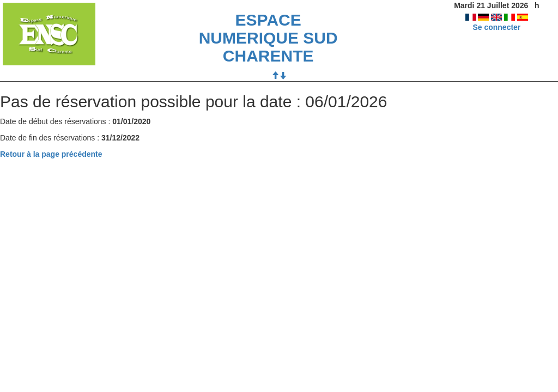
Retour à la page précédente (51, 154)
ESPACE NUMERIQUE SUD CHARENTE (268, 38)
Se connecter (496, 27)
